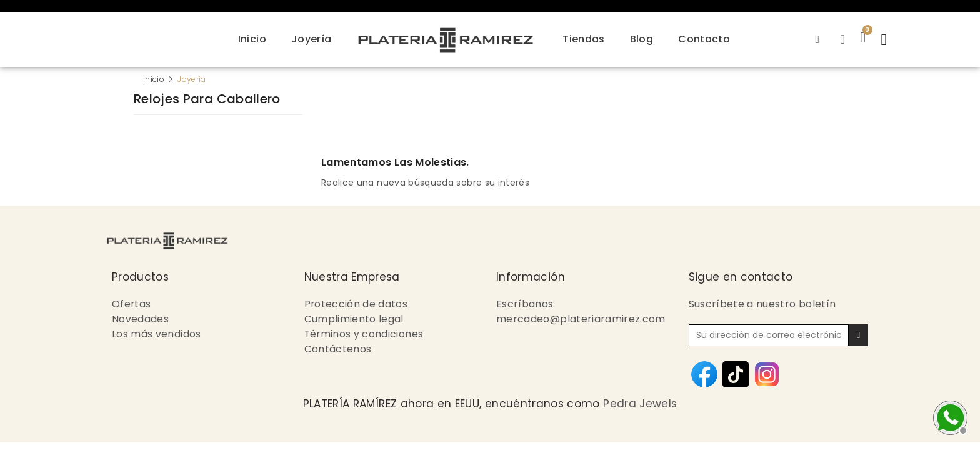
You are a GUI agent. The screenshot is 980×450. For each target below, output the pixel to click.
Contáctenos (338, 349)
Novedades (140, 319)
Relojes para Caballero (207, 100)
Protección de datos (357, 304)
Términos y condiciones (365, 334)
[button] (886, 39)
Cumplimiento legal (354, 319)
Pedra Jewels (640, 404)
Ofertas (132, 304)
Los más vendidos (157, 334)
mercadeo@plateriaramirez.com (581, 319)
